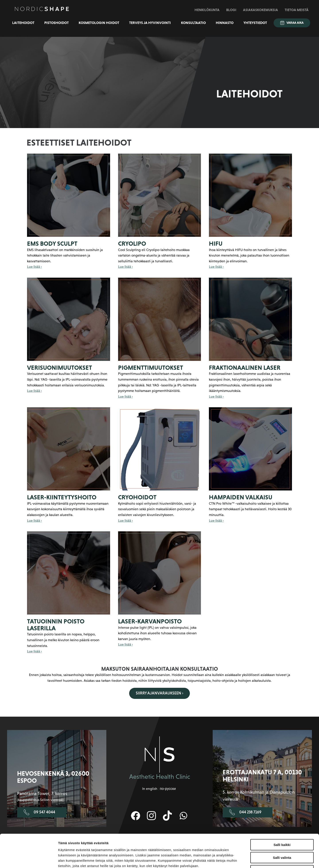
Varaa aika (292, 23)
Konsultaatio (193, 23)
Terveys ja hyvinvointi (150, 23)
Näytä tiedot (237, 859)
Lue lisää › (34, 267)
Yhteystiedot (255, 23)
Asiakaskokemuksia (261, 10)
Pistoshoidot (56, 23)
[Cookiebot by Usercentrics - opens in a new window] (29, 859)
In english (150, 789)
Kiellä (282, 840)
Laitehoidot (23, 23)
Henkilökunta (207, 10)
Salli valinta (282, 827)
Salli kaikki (282, 814)
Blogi (231, 10)
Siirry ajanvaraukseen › (159, 693)
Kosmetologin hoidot (99, 23)
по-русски (168, 789)
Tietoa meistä (297, 10)
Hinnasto (225, 23)
